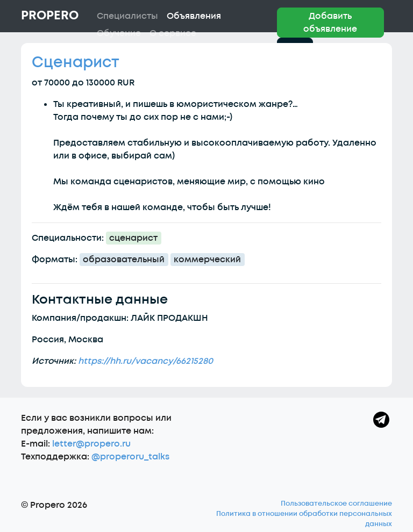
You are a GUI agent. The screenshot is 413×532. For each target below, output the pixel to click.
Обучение (119, 33)
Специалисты (127, 16)
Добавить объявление (330, 23)
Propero (50, 16)
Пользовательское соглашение (336, 504)
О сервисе (173, 33)
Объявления (194, 16)
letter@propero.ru (91, 444)
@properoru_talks (130, 457)
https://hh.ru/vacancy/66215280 (145, 361)
